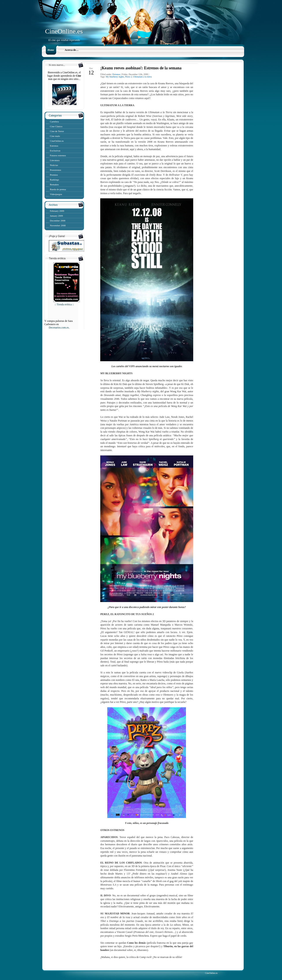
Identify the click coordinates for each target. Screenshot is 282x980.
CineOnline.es (64, 31)
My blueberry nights (115, 77)
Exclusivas (55, 151)
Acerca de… (72, 50)
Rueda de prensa (58, 189)
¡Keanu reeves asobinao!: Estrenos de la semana (141, 68)
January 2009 (57, 216)
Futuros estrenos (58, 155)
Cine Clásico (56, 126)
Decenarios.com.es (59, 328)
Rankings (55, 180)
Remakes (54, 184)
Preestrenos (56, 170)
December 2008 (58, 221)
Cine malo (55, 136)
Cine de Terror (57, 131)
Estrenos (54, 146)
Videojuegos (56, 194)
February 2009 (57, 211)
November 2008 (58, 225)
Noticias (54, 165)
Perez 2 (128, 77)
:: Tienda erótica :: (67, 303)
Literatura (55, 160)
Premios (54, 175)
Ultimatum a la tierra (142, 77)
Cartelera (54, 122)
